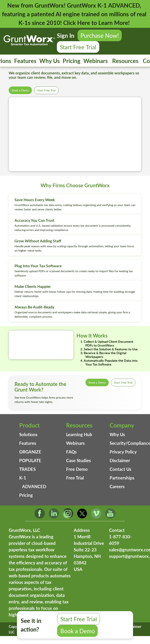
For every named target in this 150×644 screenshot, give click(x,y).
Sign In (66, 35)
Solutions (28, 434)
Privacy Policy (123, 452)
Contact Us (120, 469)
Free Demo (77, 469)
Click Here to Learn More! (96, 23)
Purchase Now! (100, 35)
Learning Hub (79, 434)
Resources (125, 61)
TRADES (27, 469)
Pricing (72, 61)
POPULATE (30, 460)
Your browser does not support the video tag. (75, 134)
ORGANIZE (30, 452)
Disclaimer (120, 460)
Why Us (50, 61)
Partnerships (122, 478)
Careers (117, 486)
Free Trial (75, 478)
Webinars (96, 61)
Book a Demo (20, 90)
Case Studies (79, 460)
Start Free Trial (78, 47)
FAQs (71, 452)
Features (25, 61)
